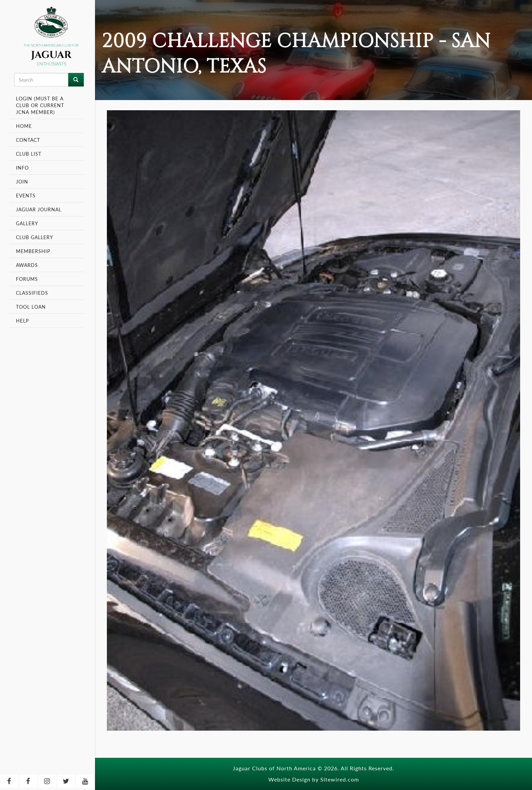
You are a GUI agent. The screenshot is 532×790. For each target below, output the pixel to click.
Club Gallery (35, 237)
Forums (27, 279)
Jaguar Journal (39, 209)
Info (23, 168)
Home (24, 126)
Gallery (27, 223)
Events (27, 195)
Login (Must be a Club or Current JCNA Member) (40, 105)
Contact (28, 140)
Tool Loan (31, 307)
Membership (34, 251)
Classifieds (32, 293)
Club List (29, 154)
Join (22, 181)
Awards (27, 265)
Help (22, 321)
